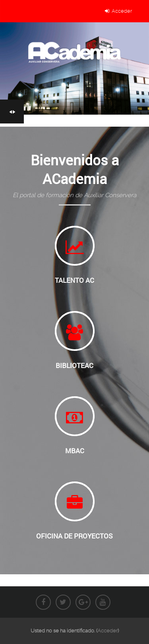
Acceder (122, 11)
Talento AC (74, 280)
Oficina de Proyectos (74, 536)
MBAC (75, 451)
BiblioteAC (74, 366)
